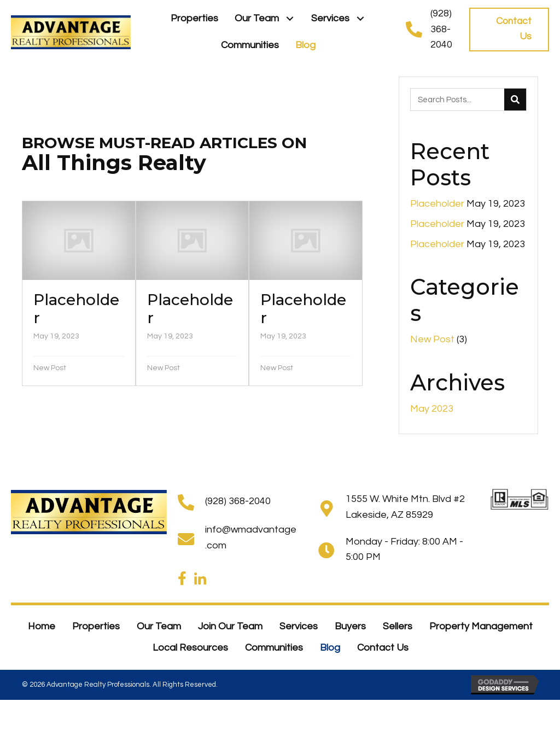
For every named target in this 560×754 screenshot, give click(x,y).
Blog (330, 648)
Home (42, 626)
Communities (274, 648)
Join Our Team (230, 626)
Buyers (350, 626)
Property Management (481, 626)
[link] (194, 19)
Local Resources (190, 648)
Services (299, 626)
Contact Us (383, 648)
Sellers (398, 626)
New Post (50, 368)
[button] (290, 19)
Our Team (159, 626)
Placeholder (437, 204)
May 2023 (432, 409)
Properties (96, 626)
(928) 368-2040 (441, 29)
